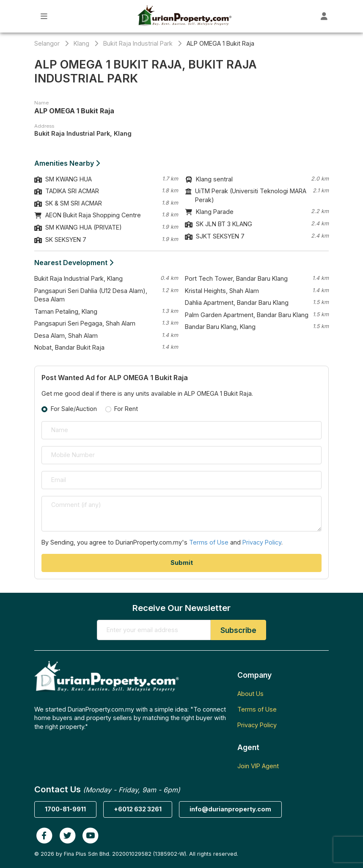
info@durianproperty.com (230, 809)
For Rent (126, 409)
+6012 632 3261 (138, 809)
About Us (250, 694)
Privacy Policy (262, 542)
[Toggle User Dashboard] (324, 16)
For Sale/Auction (74, 409)
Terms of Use (209, 542)
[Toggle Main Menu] (44, 16)
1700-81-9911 (65, 809)
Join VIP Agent (258, 766)
